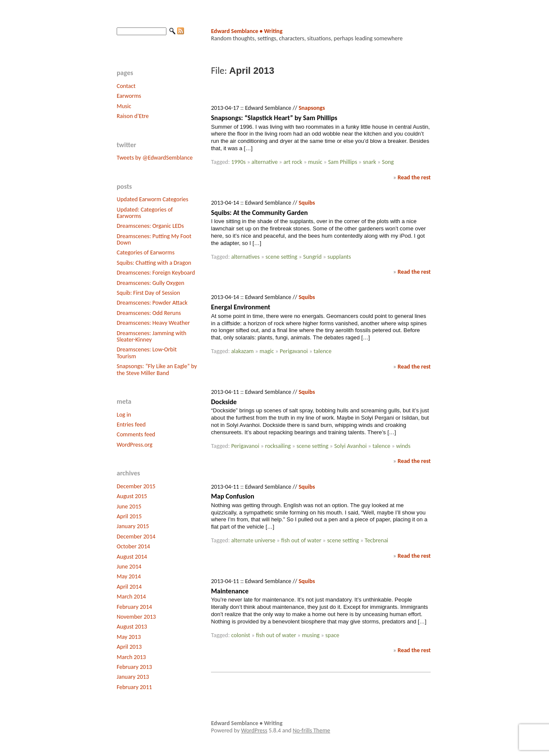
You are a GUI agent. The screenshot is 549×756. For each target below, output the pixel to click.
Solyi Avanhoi (350, 446)
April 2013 (129, 647)
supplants (339, 257)
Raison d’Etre (133, 116)
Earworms (129, 96)
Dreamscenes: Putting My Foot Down (154, 239)
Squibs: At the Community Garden (259, 213)
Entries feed (131, 425)
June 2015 (129, 507)
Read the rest (414, 177)
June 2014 (129, 567)
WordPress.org (134, 445)
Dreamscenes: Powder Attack (152, 303)
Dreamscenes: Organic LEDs (150, 226)
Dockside (224, 402)
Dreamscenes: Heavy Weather (153, 323)
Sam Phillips (343, 162)
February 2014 (134, 607)
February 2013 (134, 667)
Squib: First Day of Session (148, 293)
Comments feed (136, 434)
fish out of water (301, 540)
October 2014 (133, 546)
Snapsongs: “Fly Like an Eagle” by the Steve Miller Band (157, 369)
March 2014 (131, 597)
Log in (124, 415)
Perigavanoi (294, 351)
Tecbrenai (376, 540)
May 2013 (129, 637)
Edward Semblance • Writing (247, 31)
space (332, 635)
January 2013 (133, 677)
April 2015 (129, 516)
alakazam (243, 351)
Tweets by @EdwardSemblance (155, 158)
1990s (238, 162)
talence (323, 351)
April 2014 (129, 587)
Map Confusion (233, 496)
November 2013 (136, 617)
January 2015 (133, 526)
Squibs (307, 203)
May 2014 (129, 576)
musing (311, 635)
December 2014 (136, 537)
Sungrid (312, 257)
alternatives (246, 257)
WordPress (254, 730)
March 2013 (131, 657)
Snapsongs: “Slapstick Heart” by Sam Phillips (274, 118)
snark (370, 162)
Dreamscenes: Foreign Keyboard (156, 273)
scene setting (281, 257)
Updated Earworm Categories (152, 199)
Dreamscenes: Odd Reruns (149, 313)
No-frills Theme (312, 730)
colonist (241, 635)
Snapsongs (312, 108)
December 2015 (136, 486)
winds (403, 446)
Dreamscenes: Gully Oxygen (151, 283)
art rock (293, 162)
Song (388, 162)
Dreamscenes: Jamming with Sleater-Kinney (151, 336)
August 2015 (132, 496)
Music (124, 106)
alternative (264, 162)
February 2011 (134, 687)
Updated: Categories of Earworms (145, 213)
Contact (126, 86)
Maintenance (230, 591)
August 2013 (132, 627)
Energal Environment (241, 307)
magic (267, 351)
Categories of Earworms (146, 253)
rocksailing (278, 446)
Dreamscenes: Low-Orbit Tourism (147, 353)
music (315, 162)
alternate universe (253, 540)
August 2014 (132, 557)
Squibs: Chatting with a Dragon (154, 263)
